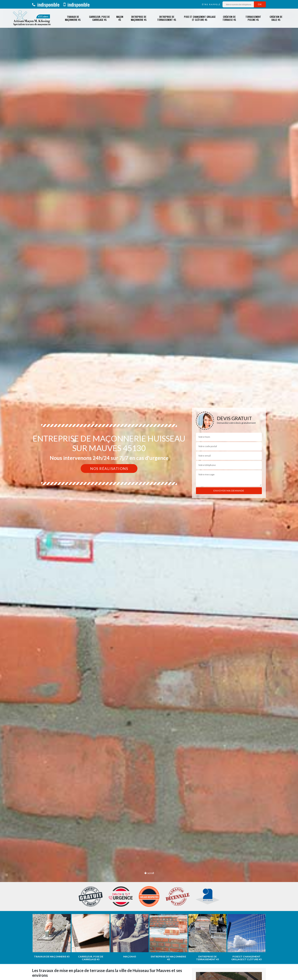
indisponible (46, 4)
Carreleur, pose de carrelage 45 (99, 18)
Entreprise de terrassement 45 (167, 18)
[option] (149, 490)
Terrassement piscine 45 (253, 18)
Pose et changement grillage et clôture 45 (200, 18)
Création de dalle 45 (276, 18)
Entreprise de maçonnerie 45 (139, 18)
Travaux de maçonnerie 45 (73, 18)
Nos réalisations (109, 469)
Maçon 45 (120, 18)
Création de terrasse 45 (229, 18)
